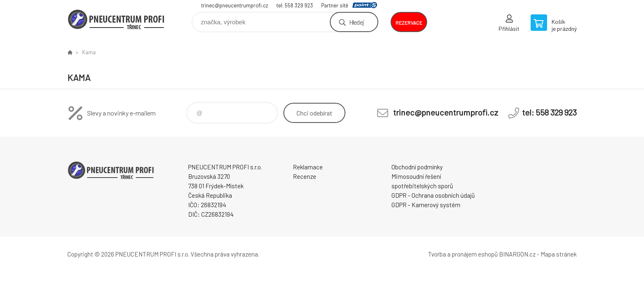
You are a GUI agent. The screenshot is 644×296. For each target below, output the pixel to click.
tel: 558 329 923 (295, 5)
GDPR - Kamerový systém (426, 205)
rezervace (409, 23)
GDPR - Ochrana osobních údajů (433, 195)
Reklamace (308, 167)
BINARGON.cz (517, 254)
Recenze (305, 176)
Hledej (356, 22)
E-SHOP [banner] (117, 19)
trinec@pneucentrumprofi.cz (235, 5)
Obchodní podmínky (417, 167)
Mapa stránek (559, 254)
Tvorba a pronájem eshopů (463, 254)
